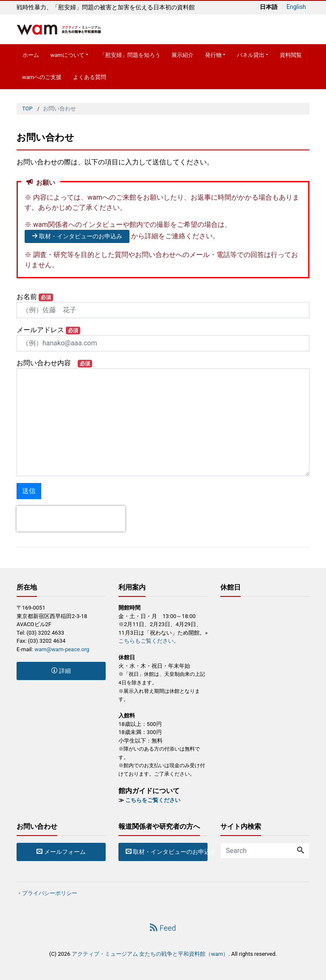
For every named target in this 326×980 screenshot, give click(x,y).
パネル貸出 (251, 55)
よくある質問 (90, 77)
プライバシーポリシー (50, 893)
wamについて (67, 55)
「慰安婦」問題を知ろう (130, 55)
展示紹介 (183, 55)
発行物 (213, 55)
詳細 (61, 671)
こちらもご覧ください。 (149, 641)
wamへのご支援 (42, 77)
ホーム (31, 55)
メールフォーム (61, 852)
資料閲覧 (291, 55)
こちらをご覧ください (153, 800)
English (296, 7)
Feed (163, 928)
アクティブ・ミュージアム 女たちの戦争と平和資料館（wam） (150, 954)
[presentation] (71, 519)
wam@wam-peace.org (62, 649)
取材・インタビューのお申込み (77, 236)
